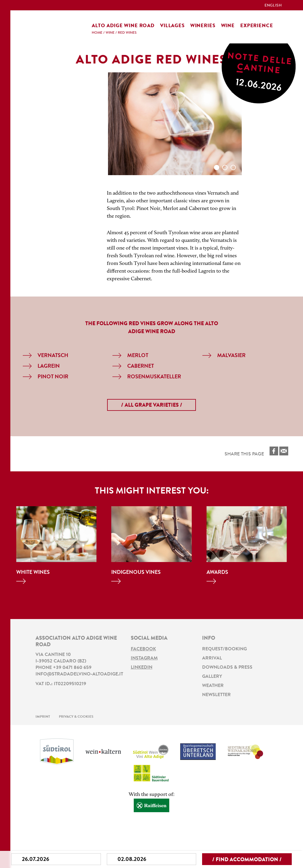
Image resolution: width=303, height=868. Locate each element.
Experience (257, 26)
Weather (213, 685)
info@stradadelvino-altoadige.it (79, 674)
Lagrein (49, 367)
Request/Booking (224, 649)
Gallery (212, 676)
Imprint (43, 715)
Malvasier (231, 356)
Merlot (138, 356)
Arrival (212, 658)
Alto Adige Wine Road (123, 26)
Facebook (143, 649)
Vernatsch (53, 356)
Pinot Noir (53, 377)
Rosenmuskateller (154, 377)
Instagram (144, 658)
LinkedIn (142, 667)
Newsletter (216, 693)
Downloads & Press (227, 667)
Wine (228, 26)
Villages (172, 26)
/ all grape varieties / (152, 405)
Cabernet (141, 367)
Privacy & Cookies (76, 715)
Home (97, 33)
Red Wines (127, 33)
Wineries (203, 26)
